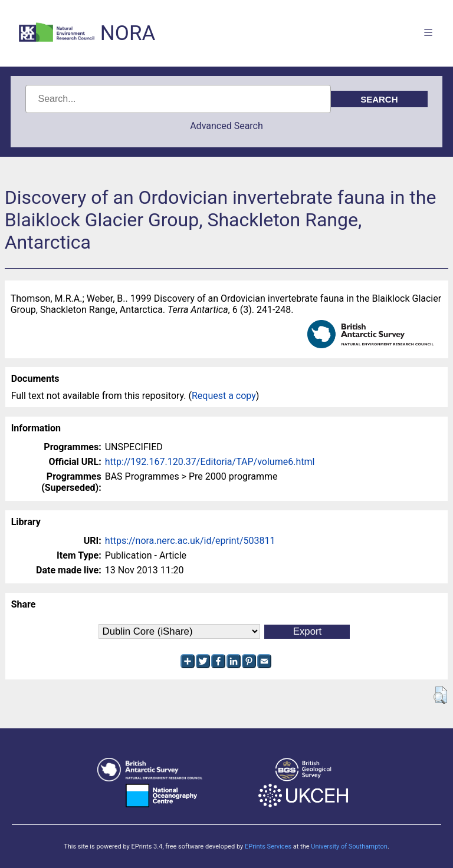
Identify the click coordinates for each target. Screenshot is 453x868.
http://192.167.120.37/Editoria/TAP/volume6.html (210, 462)
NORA (128, 33)
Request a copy (224, 396)
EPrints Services (268, 846)
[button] (440, 695)
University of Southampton (349, 846)
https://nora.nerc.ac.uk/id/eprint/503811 (190, 541)
